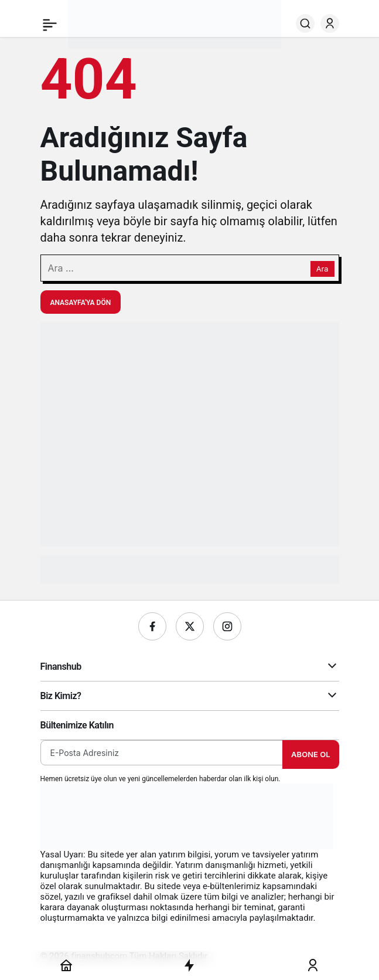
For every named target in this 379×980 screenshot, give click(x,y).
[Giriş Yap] (330, 23)
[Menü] (50, 23)
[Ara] (305, 23)
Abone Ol (310, 754)
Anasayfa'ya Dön (81, 303)
